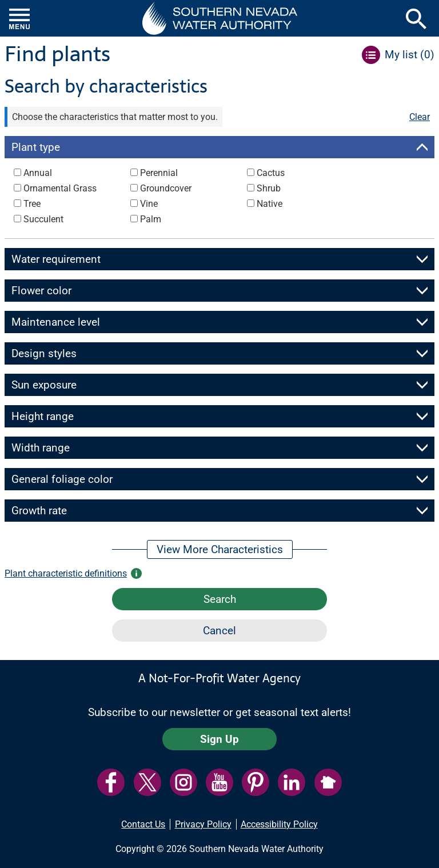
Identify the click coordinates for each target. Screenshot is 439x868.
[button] (220, 18)
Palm (151, 219)
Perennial (159, 173)
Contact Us (143, 824)
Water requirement (56, 259)
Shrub (269, 188)
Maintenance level (56, 322)
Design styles (44, 353)
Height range (43, 416)
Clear (420, 117)
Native (270, 204)
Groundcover (166, 188)
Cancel (219, 631)
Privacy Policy (203, 824)
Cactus (271, 173)
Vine (149, 204)
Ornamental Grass (60, 188)
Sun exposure (44, 385)
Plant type (36, 147)
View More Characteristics (220, 549)
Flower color (41, 291)
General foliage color (62, 479)
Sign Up (219, 739)
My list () (410, 55)
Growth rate (39, 511)
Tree (32, 204)
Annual (38, 173)
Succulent (43, 219)
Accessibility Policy (279, 824)
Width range (41, 448)
